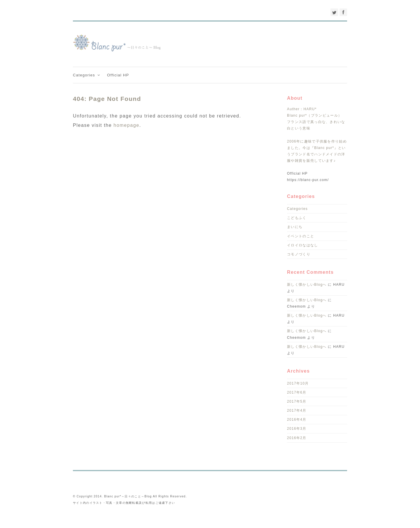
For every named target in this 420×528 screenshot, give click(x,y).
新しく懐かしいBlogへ (307, 285)
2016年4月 (297, 420)
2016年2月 (297, 438)
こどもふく (297, 218)
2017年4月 (297, 411)
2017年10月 (298, 383)
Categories (87, 75)
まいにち (295, 227)
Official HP (118, 75)
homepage (126, 125)
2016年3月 (297, 429)
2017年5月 (297, 401)
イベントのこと (301, 236)
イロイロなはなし (302, 245)
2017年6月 (297, 392)
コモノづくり (299, 254)
